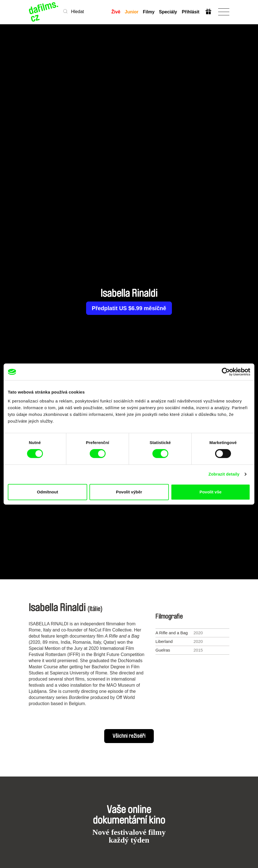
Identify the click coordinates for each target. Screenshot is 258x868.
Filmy (149, 12)
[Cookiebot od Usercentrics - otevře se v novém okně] (226, 372)
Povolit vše (210, 492)
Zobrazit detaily (224, 474)
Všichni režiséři (129, 736)
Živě (116, 12)
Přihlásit (190, 12)
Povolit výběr (129, 492)
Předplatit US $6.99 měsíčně (129, 308)
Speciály (168, 12)
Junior (132, 12)
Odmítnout (48, 492)
